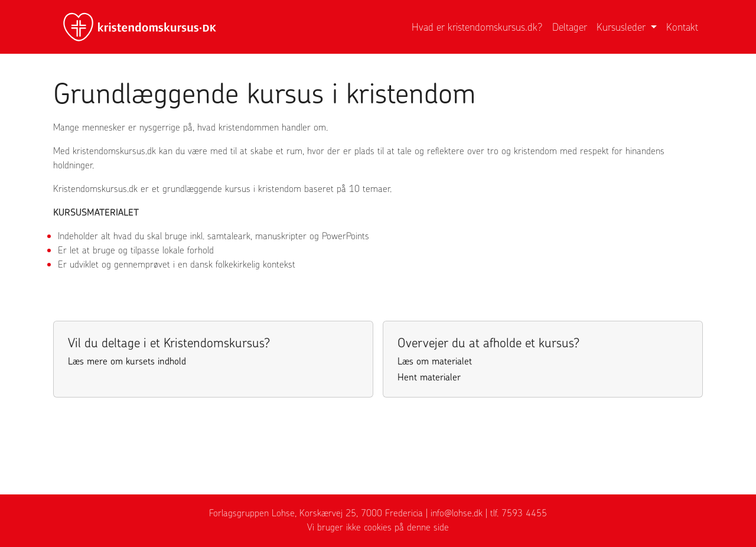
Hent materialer (429, 377)
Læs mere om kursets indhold (127, 361)
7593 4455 (524, 513)
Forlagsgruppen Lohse (252, 513)
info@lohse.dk (457, 513)
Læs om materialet (435, 361)
